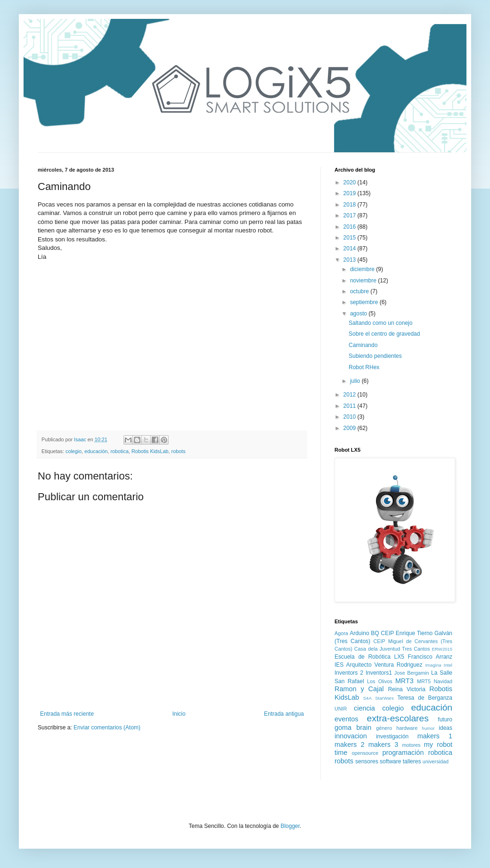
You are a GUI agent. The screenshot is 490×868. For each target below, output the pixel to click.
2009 (351, 428)
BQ (375, 633)
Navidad (443, 681)
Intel (448, 665)
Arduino (359, 633)
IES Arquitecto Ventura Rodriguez (379, 665)
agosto (359, 314)
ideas (445, 728)
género (384, 728)
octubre (360, 291)
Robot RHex (364, 367)
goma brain (353, 727)
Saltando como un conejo (380, 323)
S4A (367, 698)
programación (403, 752)
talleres (412, 761)
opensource (365, 753)
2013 (351, 260)
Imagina (433, 665)
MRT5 (424, 681)
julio (356, 381)
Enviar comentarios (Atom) (107, 727)
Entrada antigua (284, 714)
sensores (367, 761)
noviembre (364, 281)
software (390, 761)
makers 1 (435, 736)
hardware (407, 728)
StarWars (384, 698)
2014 (351, 248)
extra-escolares (398, 718)
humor (428, 728)
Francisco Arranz (430, 657)
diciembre (363, 269)
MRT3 (404, 681)
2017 (351, 215)
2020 (351, 182)
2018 (351, 205)
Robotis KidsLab (150, 451)
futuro (445, 719)
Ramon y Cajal (359, 689)
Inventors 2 (349, 673)
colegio (73, 451)
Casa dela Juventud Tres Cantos (392, 649)
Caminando (363, 345)
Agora (341, 633)
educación (96, 451)
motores (411, 745)
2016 (351, 227)
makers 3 (383, 744)
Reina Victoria (406, 689)
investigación (392, 736)
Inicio (179, 714)
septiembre (365, 302)
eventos (346, 719)
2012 (351, 395)
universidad (436, 761)
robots (179, 451)
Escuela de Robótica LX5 (369, 657)
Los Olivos (380, 681)
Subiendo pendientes (375, 356)
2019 (351, 193)
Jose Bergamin (412, 673)
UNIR (341, 709)
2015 (351, 238)
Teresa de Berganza (425, 698)
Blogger (290, 826)
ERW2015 (442, 649)
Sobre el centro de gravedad (384, 334)
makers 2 (349, 744)
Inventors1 (379, 673)
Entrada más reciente (67, 714)
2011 (351, 406)
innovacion (351, 736)
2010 (351, 417)
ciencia (364, 708)
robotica (119, 451)
